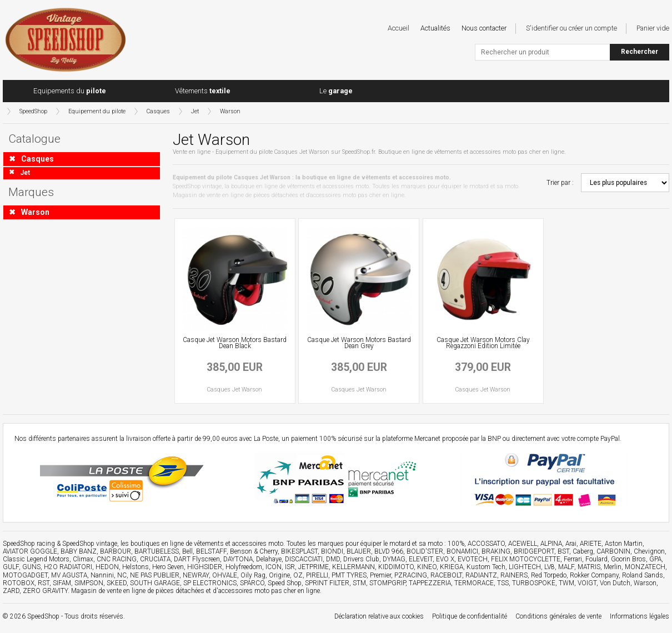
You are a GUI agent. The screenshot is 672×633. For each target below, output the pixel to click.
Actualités (435, 28)
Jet (195, 111)
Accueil (398, 28)
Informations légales (640, 616)
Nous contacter (484, 28)
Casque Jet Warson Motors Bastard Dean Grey (359, 343)
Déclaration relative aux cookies (379, 616)
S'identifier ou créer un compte (571, 28)
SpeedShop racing (29, 544)
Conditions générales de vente (558, 616)
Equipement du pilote (97, 111)
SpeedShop (33, 111)
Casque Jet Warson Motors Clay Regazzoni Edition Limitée (483, 343)
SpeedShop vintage (90, 544)
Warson (230, 111)
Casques (158, 111)
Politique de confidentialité (470, 616)
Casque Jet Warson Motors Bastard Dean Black (235, 343)
